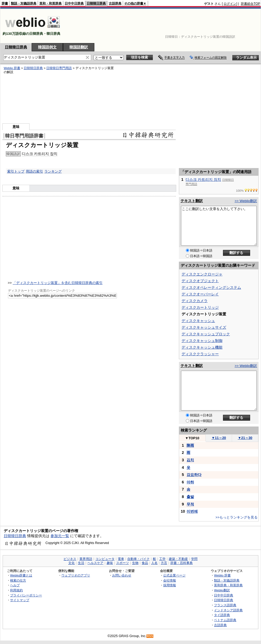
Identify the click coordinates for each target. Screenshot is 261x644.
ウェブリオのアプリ (76, 575)
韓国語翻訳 (79, 47)
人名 (154, 563)
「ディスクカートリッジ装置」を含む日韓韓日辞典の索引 (58, 283)
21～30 (245, 438)
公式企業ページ (174, 575)
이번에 (192, 511)
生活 (81, 563)
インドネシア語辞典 (228, 610)
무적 (190, 504)
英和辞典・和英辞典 (228, 585)
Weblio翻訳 (222, 590)
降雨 (190, 445)
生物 (135, 563)
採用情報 (170, 585)
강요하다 (194, 475)
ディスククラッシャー (200, 354)
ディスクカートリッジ (200, 307)
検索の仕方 (18, 580)
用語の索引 (34, 171)
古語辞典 (115, 3)
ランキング (53, 171)
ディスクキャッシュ (198, 321)
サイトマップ (20, 600)
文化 (71, 563)
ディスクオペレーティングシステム (211, 287)
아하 (190, 482)
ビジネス (70, 559)
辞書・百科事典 (182, 563)
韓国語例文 (47, 47)
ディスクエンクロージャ (202, 274)
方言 (164, 563)
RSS (150, 636)
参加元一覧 (60, 536)
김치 (190, 460)
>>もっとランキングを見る (237, 517)
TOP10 (192, 438)
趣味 (110, 563)
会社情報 (170, 580)
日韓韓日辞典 (96, 3)
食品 (145, 563)
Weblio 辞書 (222, 575)
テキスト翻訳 (192, 201)
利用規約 (16, 590)
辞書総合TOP (251, 4)
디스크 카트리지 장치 (203, 179)
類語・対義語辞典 (24, 3)
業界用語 (86, 559)
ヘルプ (15, 585)
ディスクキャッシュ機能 (202, 347)
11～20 (219, 438)
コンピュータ (105, 559)
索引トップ (16, 171)
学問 (194, 559)
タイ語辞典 (222, 615)
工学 (162, 559)
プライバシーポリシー (26, 595)
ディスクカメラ (195, 301)
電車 (121, 559)
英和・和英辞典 (50, 3)
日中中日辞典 (74, 3)
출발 (190, 497)
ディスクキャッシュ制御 (202, 341)
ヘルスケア (95, 563)
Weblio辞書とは (21, 575)
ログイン (230, 4)
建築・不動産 (178, 559)
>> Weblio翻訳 (246, 201)
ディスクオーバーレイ (200, 294)
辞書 (5, 3)
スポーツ (123, 563)
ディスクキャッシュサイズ (204, 327)
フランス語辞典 (225, 605)
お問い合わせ (122, 575)
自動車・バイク (138, 559)
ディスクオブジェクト (200, 281)
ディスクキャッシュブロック (206, 334)
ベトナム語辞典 (225, 620)
